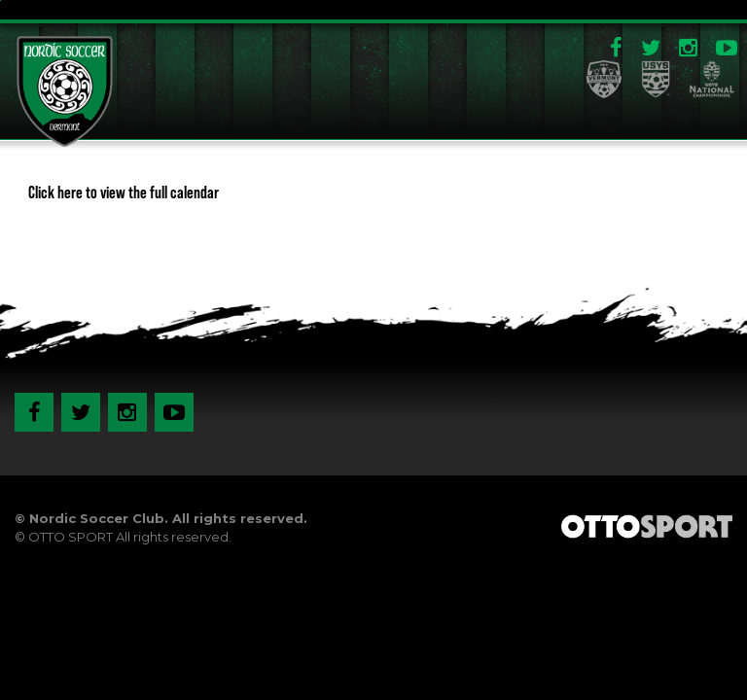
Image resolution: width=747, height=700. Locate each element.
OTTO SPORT (71, 537)
